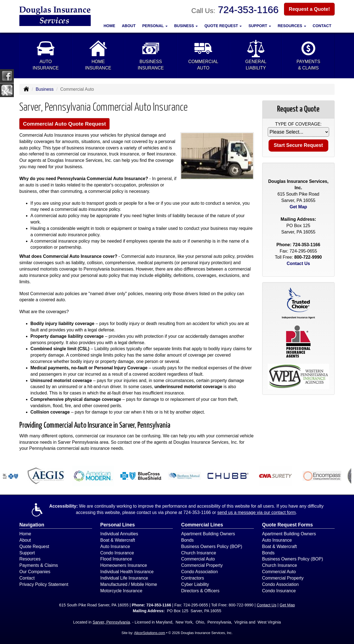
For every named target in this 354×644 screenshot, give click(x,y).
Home (110, 26)
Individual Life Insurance (124, 578)
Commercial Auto (198, 559)
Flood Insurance (116, 559)
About (129, 26)
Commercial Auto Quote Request (64, 124)
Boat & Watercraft (118, 540)
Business (45, 89)
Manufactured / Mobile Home (129, 584)
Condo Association (200, 572)
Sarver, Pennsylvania (111, 622)
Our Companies (35, 572)
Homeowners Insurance (124, 565)
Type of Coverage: (298, 124)
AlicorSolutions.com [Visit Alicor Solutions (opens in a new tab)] (150, 633)
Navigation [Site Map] (32, 525)
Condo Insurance (117, 553)
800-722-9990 (308, 257)
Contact (322, 26)
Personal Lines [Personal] (118, 525)
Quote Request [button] (223, 26)
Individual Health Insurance (127, 572)
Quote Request (34, 546)
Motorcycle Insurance (121, 591)
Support (27, 553)
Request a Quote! (309, 9)
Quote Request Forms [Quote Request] (288, 525)
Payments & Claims (39, 565)
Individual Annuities (119, 534)
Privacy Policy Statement (44, 584)
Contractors (193, 578)
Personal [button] (155, 26)
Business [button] (186, 26)
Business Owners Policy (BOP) (212, 546)
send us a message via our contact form (257, 512)
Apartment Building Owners (208, 534)
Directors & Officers (200, 591)
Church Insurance (199, 553)
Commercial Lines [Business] (202, 525)
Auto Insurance (115, 546)
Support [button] (260, 26)
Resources (30, 559)
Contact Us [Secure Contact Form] (298, 263)
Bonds (187, 540)
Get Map (298, 207)
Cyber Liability (195, 584)
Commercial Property (202, 565)
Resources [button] (292, 26)
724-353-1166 (248, 10)
